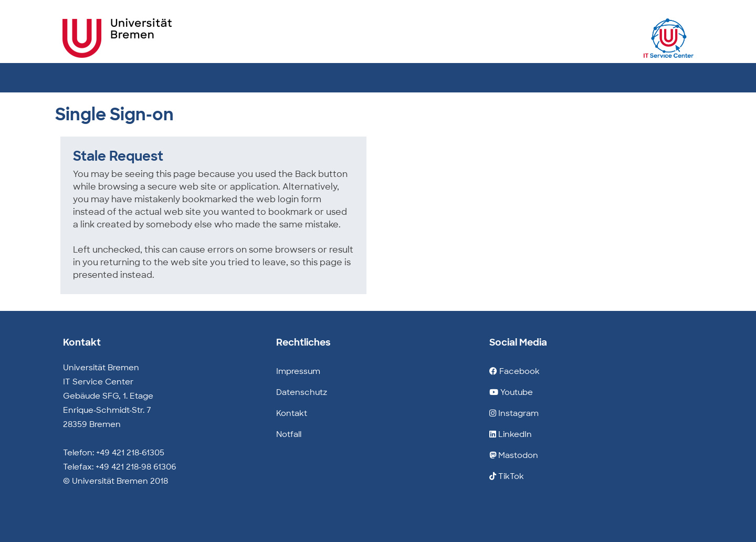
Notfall (289, 434)
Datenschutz (302, 392)
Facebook (514, 371)
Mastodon (514, 455)
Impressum (298, 371)
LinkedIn (511, 434)
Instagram (514, 413)
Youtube (511, 392)
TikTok (507, 476)
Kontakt (292, 413)
